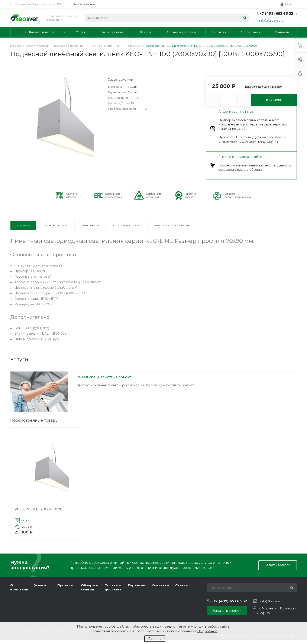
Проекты (65, 585)
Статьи (182, 585)
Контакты (160, 585)
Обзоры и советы (90, 587)
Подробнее (207, 631)
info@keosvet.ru (271, 20)
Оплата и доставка (113, 587)
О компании (19, 587)
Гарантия (137, 585)
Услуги (40, 585)
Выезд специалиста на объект (104, 377)
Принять (155, 639)
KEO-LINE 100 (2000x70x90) (39, 509)
